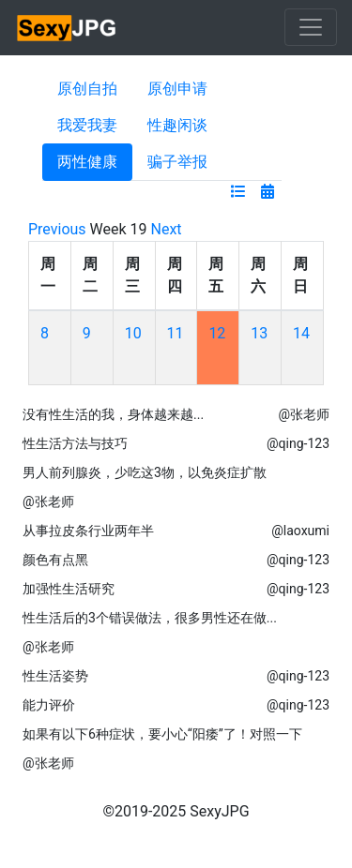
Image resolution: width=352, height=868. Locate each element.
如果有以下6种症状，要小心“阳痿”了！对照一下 (162, 734)
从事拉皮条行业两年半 (88, 531)
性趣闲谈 (177, 125)
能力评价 (49, 705)
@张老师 (304, 414)
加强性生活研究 (69, 589)
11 (176, 333)
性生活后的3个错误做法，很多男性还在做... (150, 618)
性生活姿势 (55, 676)
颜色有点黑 (55, 560)
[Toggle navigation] (311, 27)
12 (217, 333)
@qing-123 (298, 443)
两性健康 (87, 162)
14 (301, 333)
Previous (57, 229)
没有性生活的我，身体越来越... (113, 414)
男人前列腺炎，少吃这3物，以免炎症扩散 (145, 472)
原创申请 (177, 89)
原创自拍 (87, 89)
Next (167, 229)
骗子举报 (177, 162)
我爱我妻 (87, 125)
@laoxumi (300, 531)
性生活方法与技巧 (75, 443)
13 (259, 333)
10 (133, 333)
